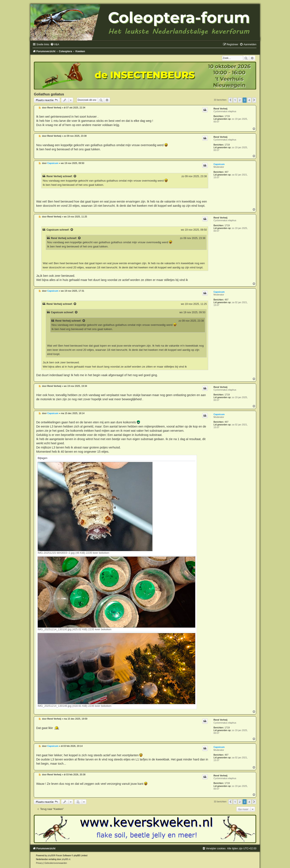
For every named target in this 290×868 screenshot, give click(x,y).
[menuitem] (55, 44)
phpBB (51, 856)
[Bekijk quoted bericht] (75, 176)
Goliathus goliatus (49, 94)
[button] (230, 100)
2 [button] (240, 100)
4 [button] (249, 100)
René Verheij (221, 109)
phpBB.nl (66, 859)
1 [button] (235, 100)
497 (226, 172)
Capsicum (219, 164)
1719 (227, 116)
